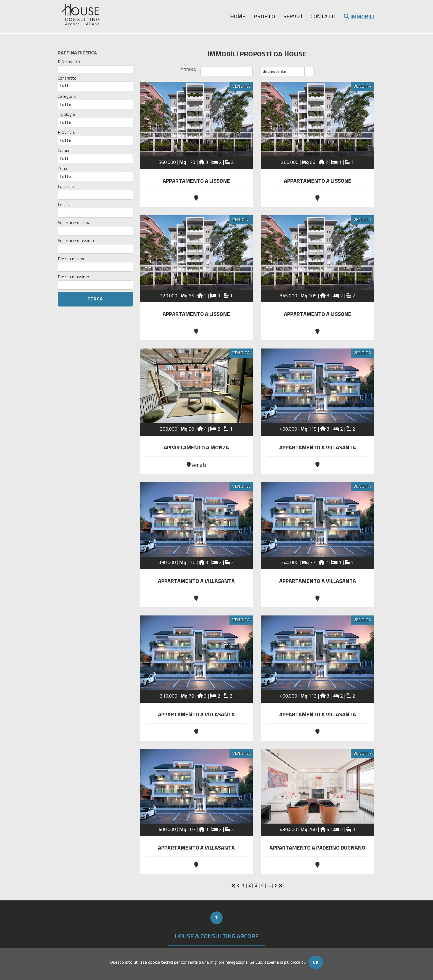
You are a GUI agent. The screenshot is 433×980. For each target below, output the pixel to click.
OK (316, 962)
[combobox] (222, 72)
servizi (293, 17)
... (269, 885)
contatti (323, 17)
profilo (264, 17)
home (238, 17)
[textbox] (95, 69)
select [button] (248, 72)
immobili (359, 17)
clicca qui (299, 962)
